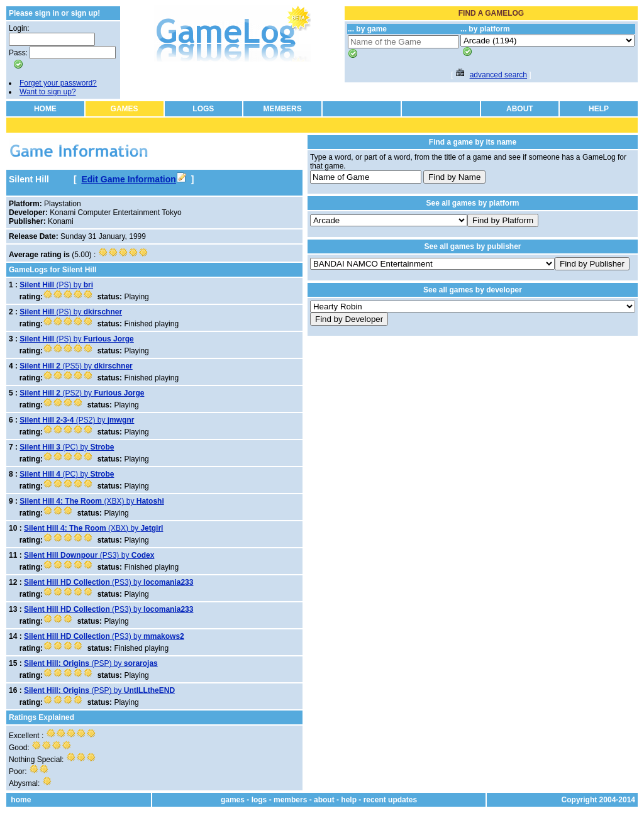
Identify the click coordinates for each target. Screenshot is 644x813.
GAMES (125, 109)
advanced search (498, 75)
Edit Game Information (133, 179)
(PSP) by (91, 663)
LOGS (203, 109)
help (349, 800)
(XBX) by (92, 501)
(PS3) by (89, 555)
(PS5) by (76, 366)
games (233, 800)
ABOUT (520, 109)
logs (259, 800)
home (21, 800)
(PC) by (67, 447)
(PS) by (56, 285)
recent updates (390, 800)
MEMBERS (282, 109)
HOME (45, 109)
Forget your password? (58, 83)
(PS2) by (82, 393)
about (324, 800)
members (290, 800)
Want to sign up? (48, 92)
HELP (599, 109)
